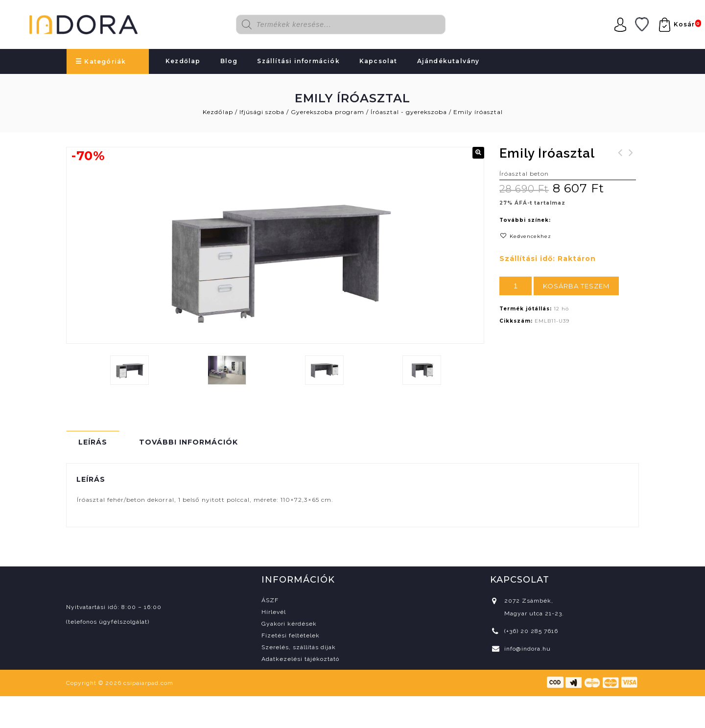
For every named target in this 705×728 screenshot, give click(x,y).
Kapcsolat (378, 61)
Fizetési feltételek (291, 635)
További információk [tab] (188, 442)
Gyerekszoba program (328, 112)
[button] (478, 153)
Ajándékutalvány (448, 61)
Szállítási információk (298, 61)
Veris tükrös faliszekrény (631, 164)
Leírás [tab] (93, 442)
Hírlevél (274, 612)
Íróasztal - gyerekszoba (409, 112)
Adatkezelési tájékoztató (300, 659)
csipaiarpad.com (148, 683)
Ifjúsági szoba (262, 112)
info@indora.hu (528, 649)
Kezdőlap (183, 61)
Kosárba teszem (576, 286)
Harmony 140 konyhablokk (620, 164)
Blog (229, 61)
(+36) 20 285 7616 (531, 631)
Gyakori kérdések (289, 624)
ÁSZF (270, 600)
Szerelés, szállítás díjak (299, 647)
